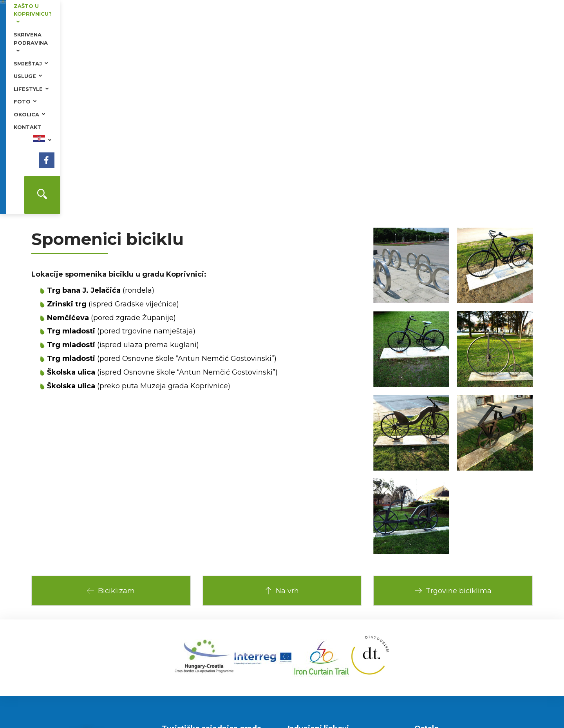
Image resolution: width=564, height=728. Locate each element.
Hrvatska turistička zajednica (334, 575)
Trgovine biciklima (453, 415)
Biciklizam (111, 415)
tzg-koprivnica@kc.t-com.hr (200, 623)
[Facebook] (514, 19)
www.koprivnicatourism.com (201, 613)
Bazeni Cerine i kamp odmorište (340, 620)
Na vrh (282, 415)
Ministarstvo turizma (324, 586)
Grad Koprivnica (317, 598)
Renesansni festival (322, 609)
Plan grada (437, 574)
